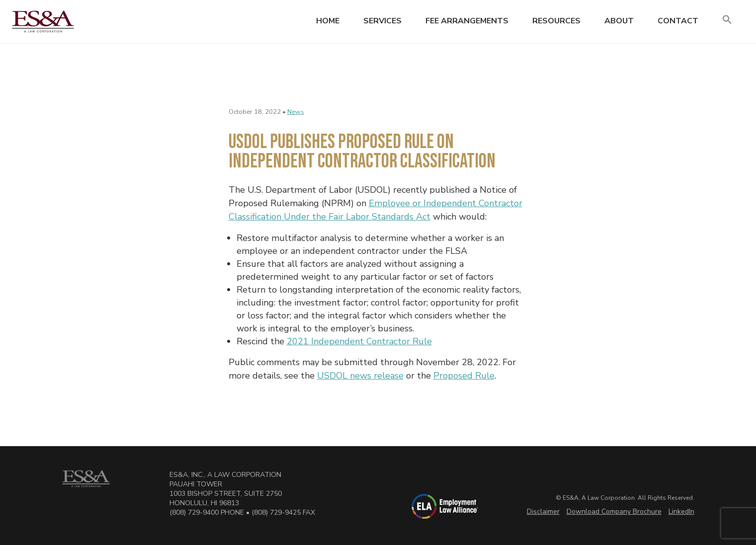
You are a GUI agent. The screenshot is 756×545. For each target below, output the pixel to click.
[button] (727, 20)
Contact (678, 21)
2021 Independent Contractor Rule (359, 341)
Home (328, 21)
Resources (556, 21)
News (296, 112)
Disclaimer (543, 511)
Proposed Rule (464, 376)
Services (382, 21)
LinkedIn (681, 511)
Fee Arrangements (467, 21)
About (619, 21)
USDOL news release (360, 376)
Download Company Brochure (614, 511)
